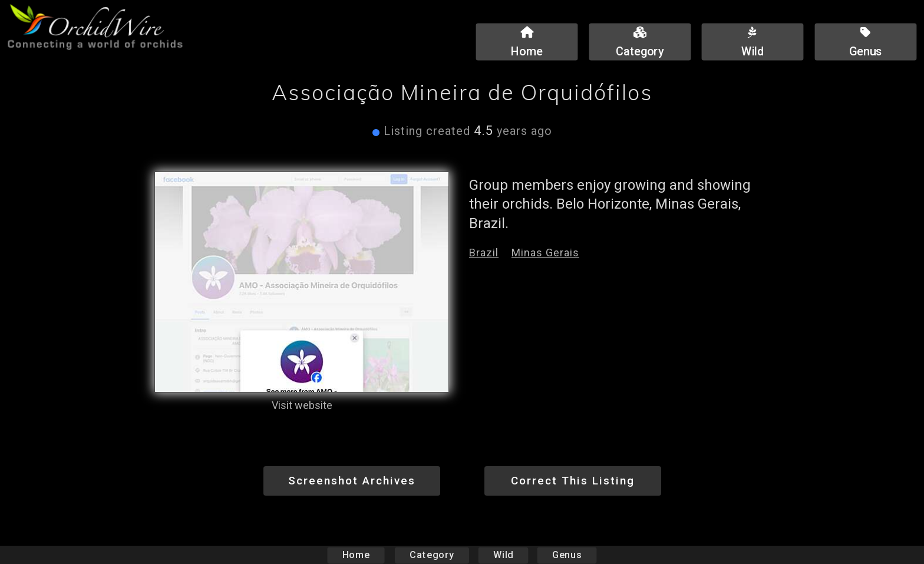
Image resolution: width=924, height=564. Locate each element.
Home (356, 555)
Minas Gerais (545, 253)
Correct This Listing (573, 481)
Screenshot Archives (352, 481)
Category (432, 555)
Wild (503, 555)
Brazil (484, 253)
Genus (566, 555)
